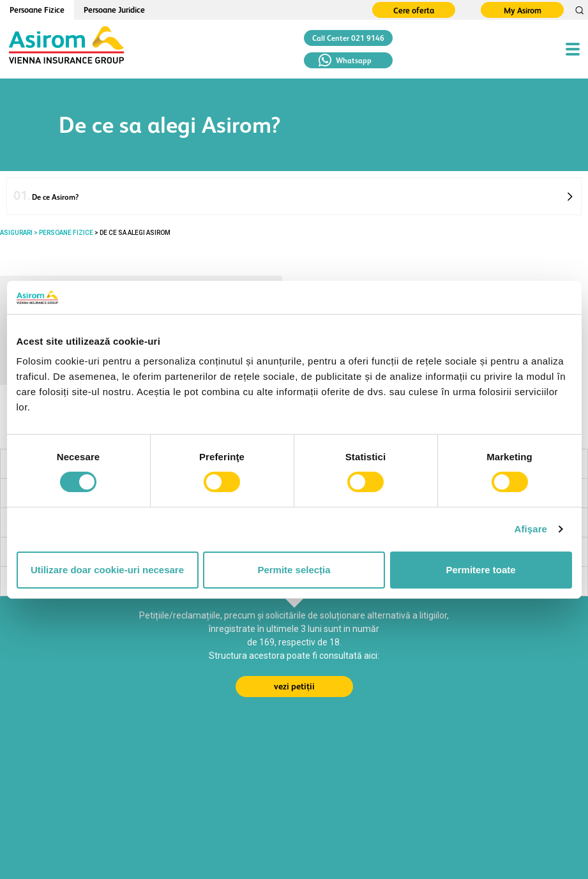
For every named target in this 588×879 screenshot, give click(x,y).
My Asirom (523, 11)
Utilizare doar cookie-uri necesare (107, 570)
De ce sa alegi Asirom (135, 233)
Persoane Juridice (114, 10)
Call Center (348, 38)
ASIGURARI (16, 233)
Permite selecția (294, 570)
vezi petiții (294, 686)
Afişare (531, 529)
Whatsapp (345, 60)
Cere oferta (414, 11)
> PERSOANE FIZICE (63, 233)
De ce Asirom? (46, 195)
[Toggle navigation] (573, 49)
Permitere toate (480, 570)
